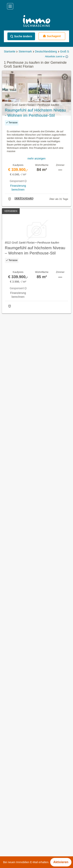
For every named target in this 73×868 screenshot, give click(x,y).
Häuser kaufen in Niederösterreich (27, 591)
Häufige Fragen (12, 812)
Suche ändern (21, 36)
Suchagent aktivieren (36, 320)
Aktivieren (61, 862)
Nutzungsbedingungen (17, 824)
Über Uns (9, 801)
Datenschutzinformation (17, 848)
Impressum (10, 836)
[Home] (36, 21)
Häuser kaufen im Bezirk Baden (25, 639)
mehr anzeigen (36, 158)
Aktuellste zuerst (55, 57)
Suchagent (52, 36)
